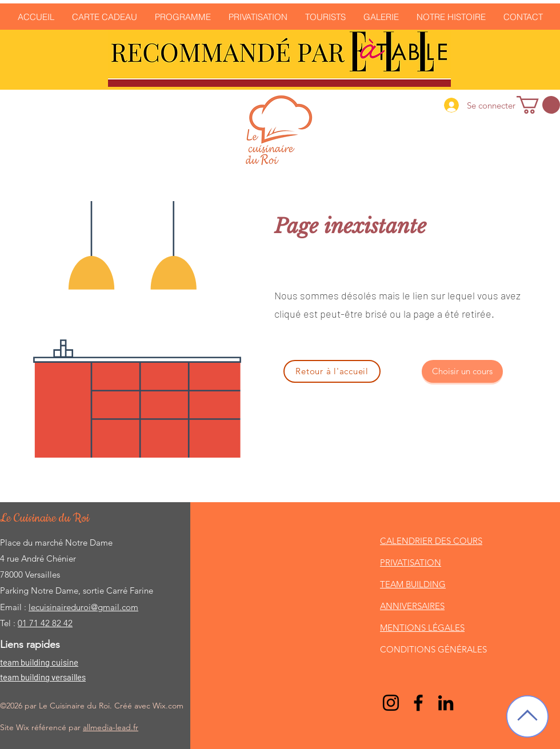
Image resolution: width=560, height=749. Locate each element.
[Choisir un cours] (462, 371)
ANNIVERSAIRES (412, 606)
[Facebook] (418, 703)
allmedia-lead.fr (111, 727)
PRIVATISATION (411, 562)
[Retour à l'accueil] (332, 371)
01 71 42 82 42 (45, 623)
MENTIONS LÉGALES (422, 628)
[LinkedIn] (446, 703)
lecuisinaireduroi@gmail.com (83, 607)
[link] (538, 105)
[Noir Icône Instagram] (391, 703)
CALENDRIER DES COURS (431, 541)
